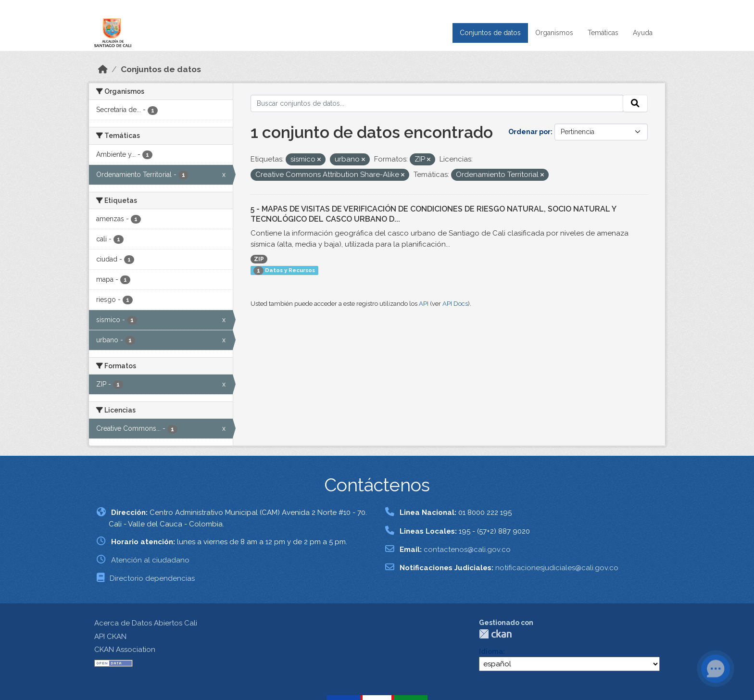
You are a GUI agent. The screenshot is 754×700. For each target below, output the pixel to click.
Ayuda (643, 33)
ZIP (259, 259)
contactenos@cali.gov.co (467, 550)
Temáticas (603, 33)
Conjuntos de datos (490, 33)
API (424, 304)
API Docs (455, 304)
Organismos (554, 33)
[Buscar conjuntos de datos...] (437, 103)
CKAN (495, 634)
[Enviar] (635, 103)
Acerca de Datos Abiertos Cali (146, 623)
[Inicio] (103, 69)
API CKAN (110, 637)
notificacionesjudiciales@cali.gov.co (557, 568)
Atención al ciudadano (150, 560)
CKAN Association (125, 650)
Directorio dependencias (152, 578)
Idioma (491, 651)
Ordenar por (529, 132)
